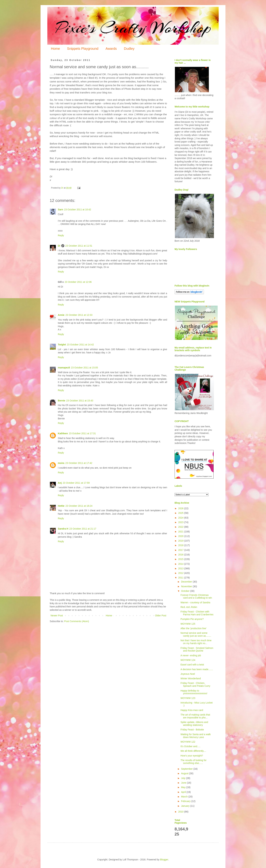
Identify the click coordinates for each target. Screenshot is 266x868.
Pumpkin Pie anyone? (192, 619)
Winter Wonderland (191, 678)
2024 (181, 518)
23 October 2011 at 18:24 (79, 506)
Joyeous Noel (188, 674)
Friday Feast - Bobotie (192, 730)
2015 (181, 559)
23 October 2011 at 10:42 (78, 210)
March (185, 797)
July (183, 778)
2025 (181, 513)
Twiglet (62, 345)
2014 (181, 564)
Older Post (161, 616)
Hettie (61, 506)
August (185, 773)
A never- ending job (191, 655)
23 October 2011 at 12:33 (79, 315)
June (184, 783)
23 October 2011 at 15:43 (80, 401)
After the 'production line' (193, 628)
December (187, 582)
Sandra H (63, 529)
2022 (181, 527)
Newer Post (57, 616)
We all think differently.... (193, 751)
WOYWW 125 (188, 624)
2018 (181, 545)
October (186, 591)
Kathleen (63, 433)
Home (55, 49)
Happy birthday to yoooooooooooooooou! (194, 692)
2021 (181, 532)
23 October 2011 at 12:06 (78, 282)
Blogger (164, 860)
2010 (181, 812)
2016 (181, 555)
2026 (181, 508)
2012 (181, 573)
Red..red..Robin (189, 607)
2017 (181, 550)
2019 (181, 541)
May (184, 787)
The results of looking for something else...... (193, 762)
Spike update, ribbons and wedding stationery (194, 724)
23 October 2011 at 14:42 (80, 345)
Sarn (60, 210)
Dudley (129, 49)
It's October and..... (191, 746)
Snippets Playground (83, 49)
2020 (181, 536)
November (187, 586)
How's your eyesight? (192, 756)
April (184, 792)
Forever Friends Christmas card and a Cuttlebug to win (196, 596)
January (186, 806)
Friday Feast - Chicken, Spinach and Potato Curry (195, 684)
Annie (61, 315)
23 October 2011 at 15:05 (85, 368)
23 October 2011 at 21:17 (83, 529)
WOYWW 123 (188, 698)
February (186, 801)
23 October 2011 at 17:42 (79, 463)
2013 (181, 568)
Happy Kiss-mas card (192, 710)
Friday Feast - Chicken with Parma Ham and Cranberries (197, 613)
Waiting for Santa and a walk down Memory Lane (196, 736)
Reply (61, 235)
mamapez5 (64, 368)
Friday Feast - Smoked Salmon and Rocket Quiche (197, 649)
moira (61, 463)
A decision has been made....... (197, 669)
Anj (60, 483)
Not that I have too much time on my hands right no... (196, 642)
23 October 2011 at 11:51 (79, 246)
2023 (181, 522)
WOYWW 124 (188, 660)
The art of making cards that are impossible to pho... (195, 716)
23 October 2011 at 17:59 (76, 483)
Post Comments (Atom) (77, 621)
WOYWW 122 (188, 742)
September (187, 769)
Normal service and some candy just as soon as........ (196, 634)
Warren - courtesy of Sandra (195, 602)
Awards (111, 49)
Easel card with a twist (192, 665)
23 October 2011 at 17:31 (82, 433)
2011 (181, 578)
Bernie (62, 401)
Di (59, 246)
